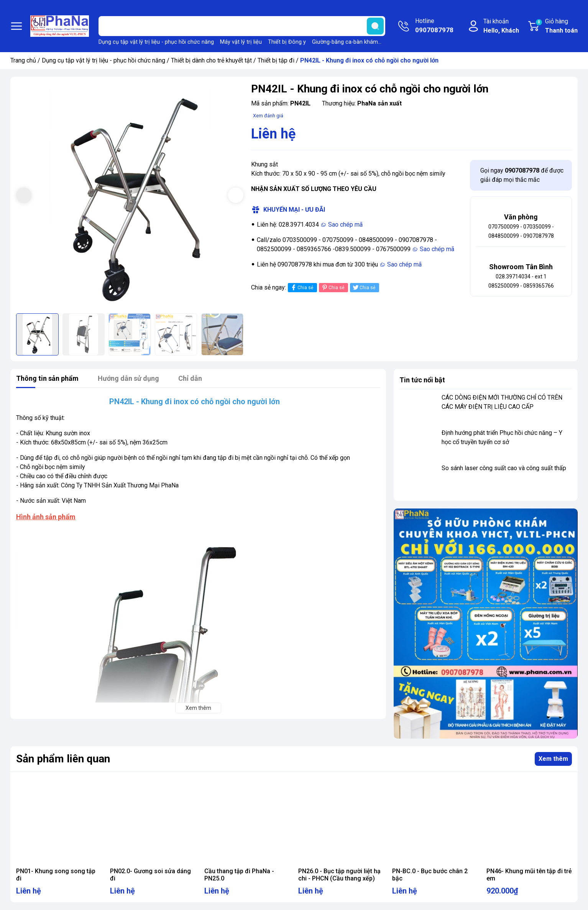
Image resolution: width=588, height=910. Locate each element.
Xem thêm (553, 759)
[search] (375, 26)
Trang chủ (23, 60)
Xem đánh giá (268, 116)
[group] (130, 196)
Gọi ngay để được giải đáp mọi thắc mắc (522, 175)
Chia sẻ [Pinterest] (333, 287)
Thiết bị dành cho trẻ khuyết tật (211, 60)
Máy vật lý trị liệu (241, 42)
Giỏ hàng (556, 26)
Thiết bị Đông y (287, 42)
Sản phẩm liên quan (63, 759)
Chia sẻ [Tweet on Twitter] (364, 287)
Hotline (434, 26)
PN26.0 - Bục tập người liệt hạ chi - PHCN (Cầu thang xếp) (339, 875)
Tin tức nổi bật (422, 380)
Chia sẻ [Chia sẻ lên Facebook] (301, 287)
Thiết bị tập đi (276, 60)
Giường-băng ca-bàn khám (345, 42)
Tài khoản (501, 26)
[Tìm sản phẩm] (242, 26)
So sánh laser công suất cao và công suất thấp (504, 468)
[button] (236, 195)
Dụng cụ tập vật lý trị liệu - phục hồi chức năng (156, 42)
